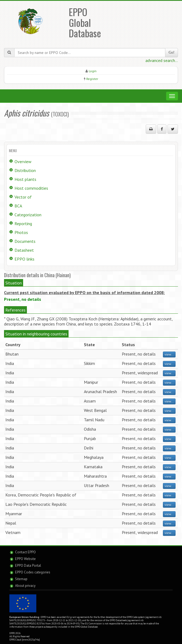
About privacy (25, 586)
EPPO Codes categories (33, 572)
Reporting (23, 224)
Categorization (28, 215)
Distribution (25, 170)
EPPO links (24, 259)
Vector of (23, 197)
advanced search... (162, 60)
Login (93, 71)
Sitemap (21, 579)
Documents (25, 241)
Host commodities (31, 188)
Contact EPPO (25, 552)
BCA (18, 206)
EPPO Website (25, 559)
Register (92, 79)
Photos (21, 232)
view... (169, 354)
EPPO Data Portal (28, 566)
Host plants (25, 179)
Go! (172, 52)
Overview (23, 162)
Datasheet (24, 250)
